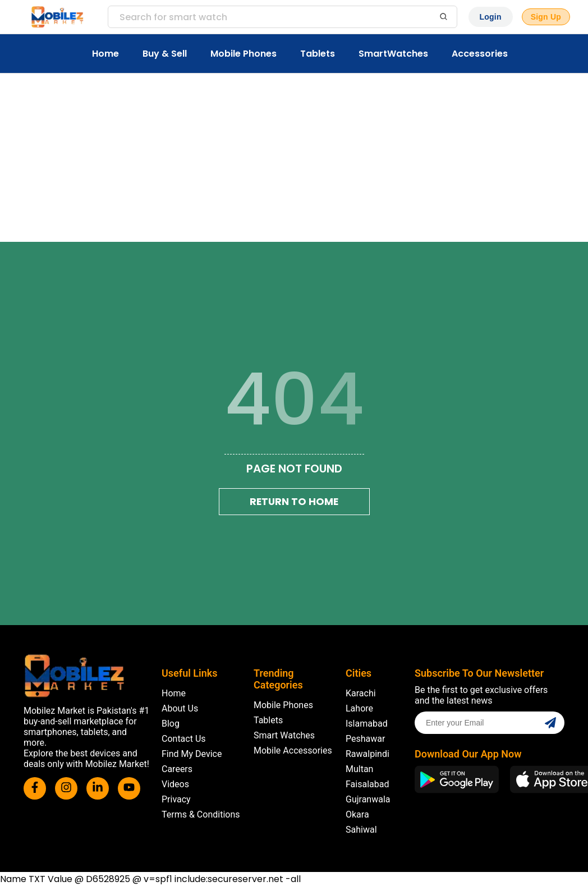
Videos (175, 784)
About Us (180, 708)
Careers (177, 769)
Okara (357, 814)
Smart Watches (284, 735)
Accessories (480, 54)
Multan (359, 769)
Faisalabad (367, 784)
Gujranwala (368, 799)
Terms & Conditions (201, 814)
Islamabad (367, 724)
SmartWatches (393, 54)
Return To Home (294, 502)
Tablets (318, 54)
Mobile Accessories (293, 750)
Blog (171, 724)
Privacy (176, 799)
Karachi (361, 693)
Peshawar (365, 739)
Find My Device (192, 754)
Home (105, 54)
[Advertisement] (294, 158)
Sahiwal (361, 830)
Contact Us (184, 739)
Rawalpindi (367, 754)
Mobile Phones (244, 54)
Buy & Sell (165, 54)
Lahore (359, 708)
